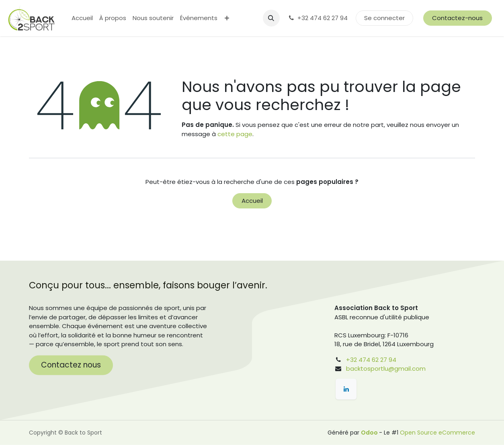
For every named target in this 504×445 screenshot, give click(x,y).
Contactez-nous (457, 18)
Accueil (252, 201)
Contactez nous (71, 365)
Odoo (370, 433)
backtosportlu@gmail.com (386, 368)
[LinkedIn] (346, 389)
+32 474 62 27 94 (318, 18)
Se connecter (384, 18)
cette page (235, 134)
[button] (271, 18)
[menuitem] (82, 18)
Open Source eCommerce (437, 433)
